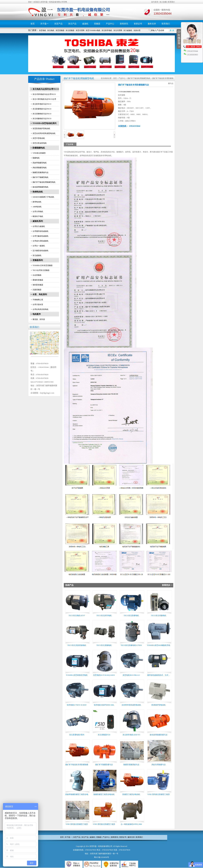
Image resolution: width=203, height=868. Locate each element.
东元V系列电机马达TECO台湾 (44, 99)
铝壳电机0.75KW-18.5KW (77, 705)
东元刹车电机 (107, 30)
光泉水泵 (137, 30)
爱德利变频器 (38, 280)
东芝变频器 (60, 30)
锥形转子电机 (38, 216)
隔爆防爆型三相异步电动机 (104, 794)
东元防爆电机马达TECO (42, 109)
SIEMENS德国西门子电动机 (43, 197)
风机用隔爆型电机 (40, 168)
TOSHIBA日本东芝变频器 (43, 265)
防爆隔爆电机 (39, 148)
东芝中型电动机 (39, 138)
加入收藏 (163, 2)
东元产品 (72, 24)
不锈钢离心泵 (38, 300)
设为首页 (155, 2)
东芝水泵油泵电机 (40, 143)
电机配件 (37, 314)
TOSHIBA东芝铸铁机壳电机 (77, 675)
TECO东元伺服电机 (158, 615)
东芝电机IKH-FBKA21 (131, 675)
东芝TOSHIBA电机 (93, 30)
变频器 (97, 24)
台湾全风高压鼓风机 (40, 309)
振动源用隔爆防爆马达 (159, 735)
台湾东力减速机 (39, 226)
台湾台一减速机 (39, 246)
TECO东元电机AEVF (77, 615)
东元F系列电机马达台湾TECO (44, 94)
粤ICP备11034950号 (101, 857)
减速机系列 (38, 221)
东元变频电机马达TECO (42, 114)
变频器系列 (38, 260)
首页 (33, 24)
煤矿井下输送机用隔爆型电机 (44, 182)
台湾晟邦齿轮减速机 (40, 231)
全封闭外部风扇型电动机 (131, 705)
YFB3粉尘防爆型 (39, 153)
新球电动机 (37, 202)
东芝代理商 (80, 30)
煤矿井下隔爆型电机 (40, 177)
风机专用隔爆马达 (159, 765)
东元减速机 (37, 255)
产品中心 (110, 24)
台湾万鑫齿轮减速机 (40, 236)
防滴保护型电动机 (159, 705)
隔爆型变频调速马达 (40, 172)
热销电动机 (38, 192)
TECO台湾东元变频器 (41, 270)
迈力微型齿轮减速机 (40, 251)
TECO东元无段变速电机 (77, 645)
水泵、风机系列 (40, 294)
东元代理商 (118, 30)
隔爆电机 (36, 158)
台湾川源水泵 (38, 305)
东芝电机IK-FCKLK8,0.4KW (104, 675)
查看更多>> (167, 585)
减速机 (85, 24)
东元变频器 (70, 30)
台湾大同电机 (38, 212)
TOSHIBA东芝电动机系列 (44, 123)
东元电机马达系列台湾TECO (46, 89)
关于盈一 (44, 24)
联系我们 (171, 2)
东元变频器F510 (104, 735)
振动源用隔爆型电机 (40, 187)
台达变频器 (37, 275)
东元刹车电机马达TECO (42, 104)
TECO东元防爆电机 (131, 615)
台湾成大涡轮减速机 (40, 241)
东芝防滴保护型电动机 (41, 129)
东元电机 (51, 30)
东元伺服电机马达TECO (42, 119)
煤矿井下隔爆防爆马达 (104, 765)
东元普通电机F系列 (77, 735)
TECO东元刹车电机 (104, 615)
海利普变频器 (38, 285)
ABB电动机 (37, 207)
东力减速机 (128, 30)
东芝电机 (43, 30)
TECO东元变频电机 (104, 645)
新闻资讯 (124, 24)
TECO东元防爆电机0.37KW (131, 645)
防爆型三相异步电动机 (131, 794)
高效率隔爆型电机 (40, 163)
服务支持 (152, 24)
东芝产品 (58, 24)
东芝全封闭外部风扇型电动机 (44, 133)
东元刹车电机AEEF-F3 (131, 735)
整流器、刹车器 (39, 319)
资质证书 (138, 24)
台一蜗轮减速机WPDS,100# (131, 824)
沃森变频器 (37, 290)
